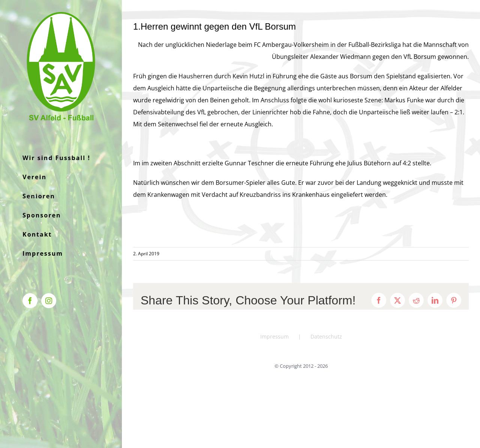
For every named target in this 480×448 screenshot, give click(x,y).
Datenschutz (326, 336)
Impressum (274, 336)
